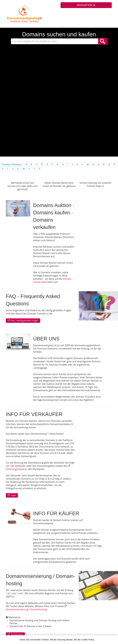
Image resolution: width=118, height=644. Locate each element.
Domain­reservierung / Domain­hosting (36, 608)
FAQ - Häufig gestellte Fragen (23, 320)
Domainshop (15, 634)
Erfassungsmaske (15, 469)
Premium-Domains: (12, 165)
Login (12, 495)
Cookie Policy (88, 640)
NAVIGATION (86, 5)
